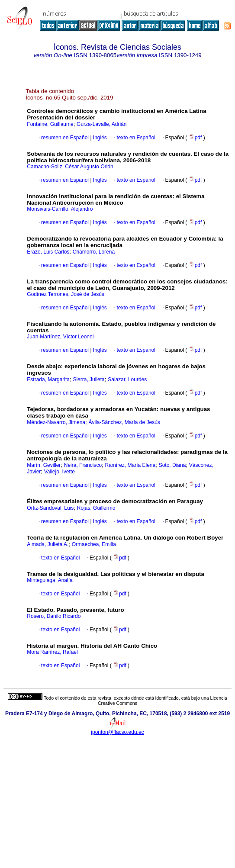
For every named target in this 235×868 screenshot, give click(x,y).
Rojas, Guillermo (96, 508)
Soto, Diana (172, 465)
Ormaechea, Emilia (94, 544)
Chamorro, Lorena (94, 252)
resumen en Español (65, 138)
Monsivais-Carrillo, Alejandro (60, 209)
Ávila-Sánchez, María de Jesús (124, 422)
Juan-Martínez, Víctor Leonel (60, 337)
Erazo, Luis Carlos (48, 252)
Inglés (99, 138)
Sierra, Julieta (89, 379)
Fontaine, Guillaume (50, 124)
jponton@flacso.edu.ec (117, 732)
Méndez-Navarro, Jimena (56, 422)
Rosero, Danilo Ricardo (54, 616)
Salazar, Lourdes (127, 379)
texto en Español (136, 138)
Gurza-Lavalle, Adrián (101, 124)
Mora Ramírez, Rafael (52, 652)
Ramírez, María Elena (130, 465)
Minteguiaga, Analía (50, 580)
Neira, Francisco (83, 465)
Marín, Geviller (44, 465)
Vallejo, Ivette (60, 472)
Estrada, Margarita (48, 379)
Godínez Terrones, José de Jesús (66, 294)
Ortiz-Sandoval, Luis (50, 508)
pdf (196, 138)
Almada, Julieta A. (48, 544)
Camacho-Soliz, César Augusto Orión (70, 167)
